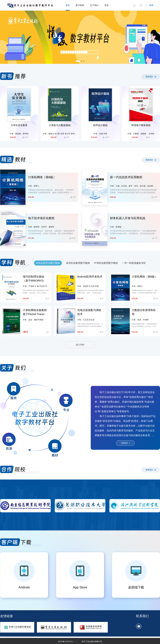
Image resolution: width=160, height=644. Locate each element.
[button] (108, 5)
